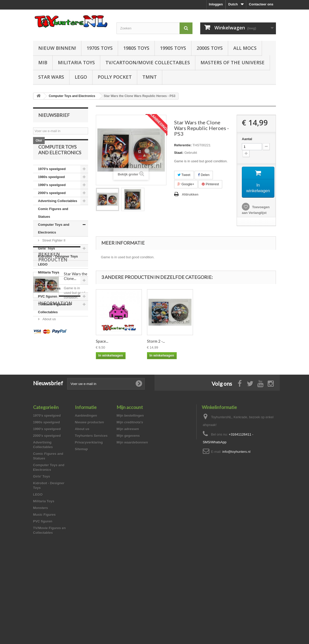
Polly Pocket (115, 77)
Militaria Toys (76, 62)
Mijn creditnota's (130, 501)
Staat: (179, 153)
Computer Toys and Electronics (54, 241)
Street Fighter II (53, 253)
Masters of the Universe (233, 62)
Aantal (247, 139)
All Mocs (245, 48)
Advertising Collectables (58, 214)
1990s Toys (173, 48)
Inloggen (216, 4)
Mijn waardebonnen (132, 521)
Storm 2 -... (207, 341)
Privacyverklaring (89, 521)
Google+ (186, 184)
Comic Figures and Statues (53, 225)
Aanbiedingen (86, 494)
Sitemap (82, 528)
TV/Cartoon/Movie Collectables (148, 62)
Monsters (45, 293)
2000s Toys (210, 48)
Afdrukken (190, 194)
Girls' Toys (47, 261)
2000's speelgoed (52, 206)
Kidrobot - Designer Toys (58, 269)
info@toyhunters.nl (237, 530)
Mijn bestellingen (130, 494)
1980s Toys (136, 48)
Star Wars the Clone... (76, 367)
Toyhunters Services (91, 514)
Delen (204, 175)
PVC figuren (48, 309)
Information (55, 409)
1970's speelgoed (52, 182)
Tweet (184, 175)
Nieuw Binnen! (57, 48)
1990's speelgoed (52, 198)
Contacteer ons (261, 4)
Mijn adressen (128, 508)
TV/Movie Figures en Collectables (54, 321)
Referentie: (183, 145)
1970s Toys (100, 48)
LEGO (81, 77)
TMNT (150, 77)
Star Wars (51, 77)
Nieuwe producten (90, 501)
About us (49, 423)
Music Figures (49, 301)
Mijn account (130, 486)
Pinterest (210, 184)
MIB (43, 62)
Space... (102, 341)
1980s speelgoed (51, 190)
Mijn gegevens (128, 514)
